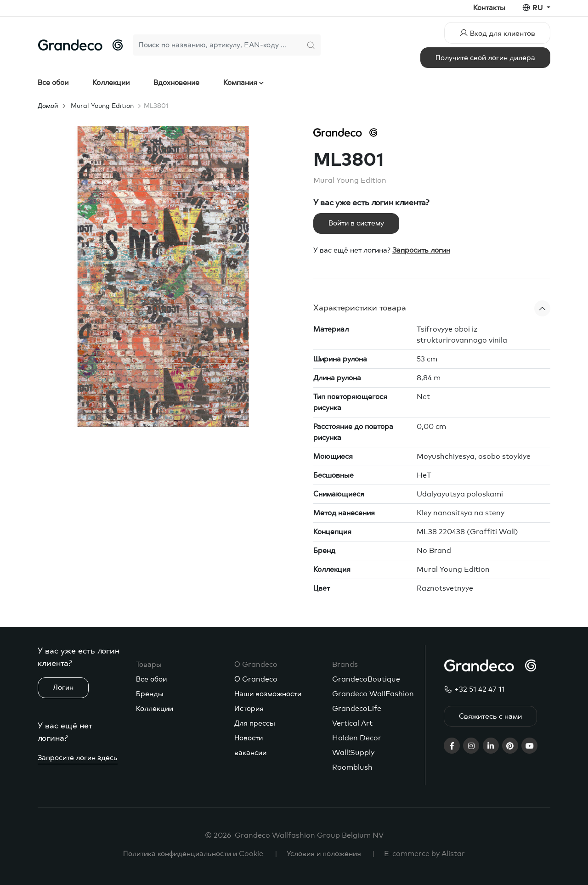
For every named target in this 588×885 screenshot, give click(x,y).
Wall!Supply (353, 753)
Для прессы (255, 723)
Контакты (489, 8)
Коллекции (111, 83)
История (249, 709)
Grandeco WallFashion (373, 694)
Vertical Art (352, 723)
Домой (48, 106)
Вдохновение (176, 83)
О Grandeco (256, 679)
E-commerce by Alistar (424, 854)
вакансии (250, 753)
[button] (432, 308)
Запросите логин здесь (78, 758)
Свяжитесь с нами (490, 716)
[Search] (217, 45)
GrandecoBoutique (366, 679)
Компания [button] (241, 83)
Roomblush (352, 767)
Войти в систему (356, 223)
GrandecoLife (357, 709)
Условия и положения (324, 854)
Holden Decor (357, 738)
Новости (249, 738)
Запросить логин (421, 250)
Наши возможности (268, 694)
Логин (63, 688)
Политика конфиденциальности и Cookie (193, 854)
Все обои (53, 83)
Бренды (150, 694)
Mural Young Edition (102, 106)
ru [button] (539, 8)
